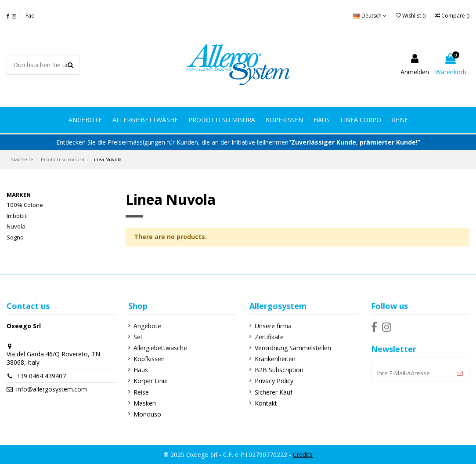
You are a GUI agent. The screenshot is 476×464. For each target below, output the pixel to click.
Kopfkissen (148, 359)
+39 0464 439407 (41, 376)
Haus (140, 370)
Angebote (146, 326)
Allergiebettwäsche (159, 348)
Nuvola (16, 226)
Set (137, 337)
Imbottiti (17, 216)
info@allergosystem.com (52, 389)
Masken (144, 403)
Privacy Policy (273, 381)
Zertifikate (268, 337)
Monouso (146, 414)
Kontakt (265, 403)
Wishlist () (411, 16)
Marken (19, 195)
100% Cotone (25, 205)
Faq (30, 16)
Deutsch (370, 16)
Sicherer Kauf (272, 392)
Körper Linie (150, 381)
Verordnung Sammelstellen (292, 348)
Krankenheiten (274, 359)
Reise (140, 392)
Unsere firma (272, 326)
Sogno (15, 237)
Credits (303, 455)
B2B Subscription (278, 370)
